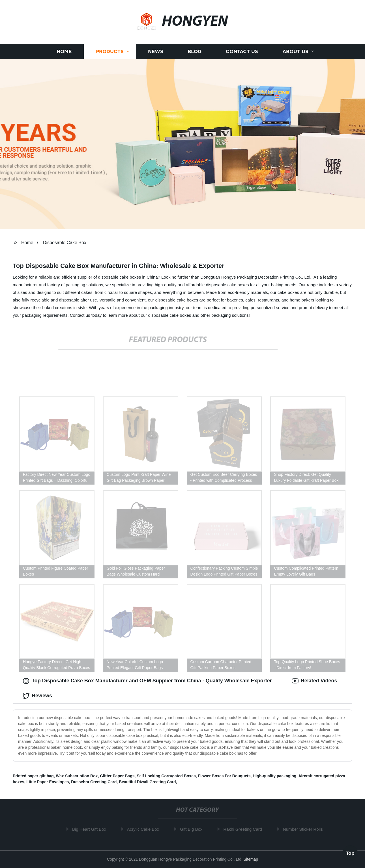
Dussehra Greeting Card (94, 782)
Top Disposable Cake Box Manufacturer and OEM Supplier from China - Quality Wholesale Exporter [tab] (147, 681)
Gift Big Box (193, 829)
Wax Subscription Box (77, 776)
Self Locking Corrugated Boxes (166, 776)
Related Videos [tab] (314, 681)
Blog (195, 52)
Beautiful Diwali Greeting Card (147, 782)
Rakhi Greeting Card (244, 829)
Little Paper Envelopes (48, 782)
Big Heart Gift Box (91, 829)
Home (64, 52)
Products (110, 52)
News (156, 52)
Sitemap (251, 859)
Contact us (242, 52)
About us (295, 52)
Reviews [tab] (37, 696)
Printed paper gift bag (33, 776)
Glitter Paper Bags (117, 776)
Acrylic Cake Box (144, 829)
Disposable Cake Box (65, 243)
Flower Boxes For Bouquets (224, 776)
